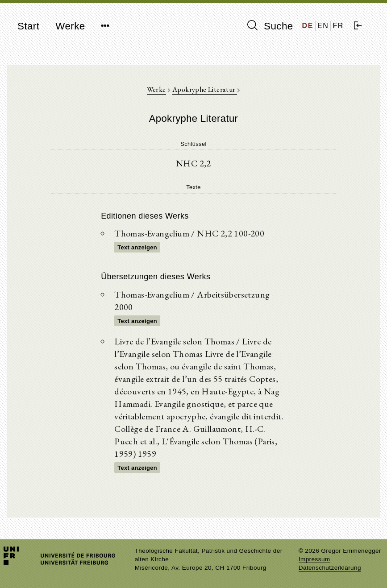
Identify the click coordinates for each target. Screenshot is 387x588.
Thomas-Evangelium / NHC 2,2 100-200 (189, 233)
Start (28, 26)
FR (338, 26)
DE (308, 26)
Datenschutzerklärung (330, 568)
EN (323, 26)
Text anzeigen (137, 247)
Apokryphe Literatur (205, 89)
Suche (270, 26)
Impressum (314, 559)
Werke (70, 26)
